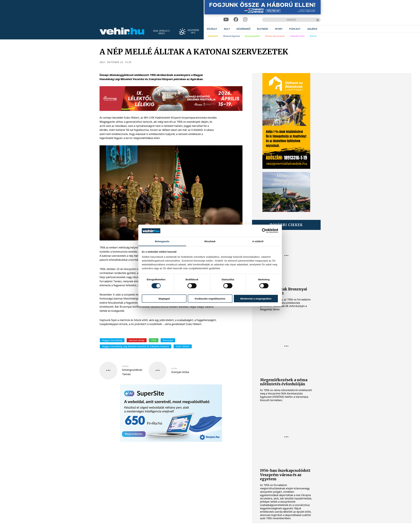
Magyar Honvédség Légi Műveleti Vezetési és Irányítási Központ (136, 346)
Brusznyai (168, 340)
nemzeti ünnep (137, 340)
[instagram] (245, 20)
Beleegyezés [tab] (162, 241)
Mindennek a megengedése (256, 298)
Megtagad (164, 298)
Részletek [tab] (210, 241)
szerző (125, 366)
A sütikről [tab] (258, 241)
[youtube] (226, 20)
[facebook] (236, 20)
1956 (154, 340)
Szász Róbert (183, 346)
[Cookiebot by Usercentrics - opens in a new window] (264, 231)
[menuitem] (212, 29)
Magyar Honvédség (112, 340)
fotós (174, 369)
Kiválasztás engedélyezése (210, 298)
